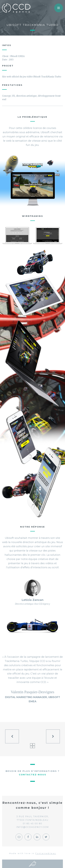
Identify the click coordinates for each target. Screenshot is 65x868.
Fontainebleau (46, 853)
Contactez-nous (33, 775)
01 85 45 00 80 (32, 823)
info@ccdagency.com (32, 827)
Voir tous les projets (32, 746)
